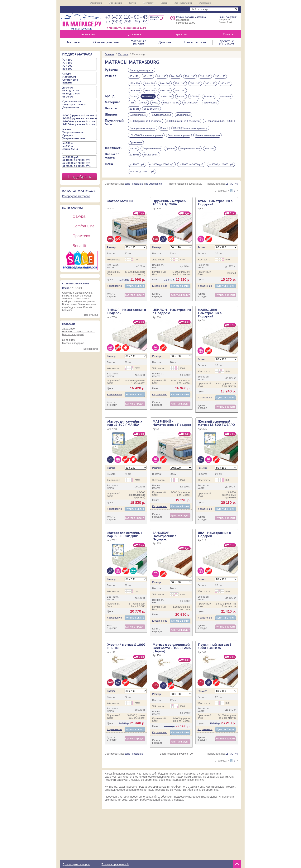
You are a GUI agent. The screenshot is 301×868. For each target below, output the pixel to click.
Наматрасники (195, 42)
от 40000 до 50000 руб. (142, 179)
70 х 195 (79, 63)
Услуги (132, 3)
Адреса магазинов (183, 3)
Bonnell (164, 134)
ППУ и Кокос (191, 106)
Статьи (164, 3)
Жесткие (209, 155)
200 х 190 (165, 92)
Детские (165, 42)
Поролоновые (210, 106)
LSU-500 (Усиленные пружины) (146, 141)
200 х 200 (180, 92)
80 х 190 (134, 77)
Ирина (66, 288)
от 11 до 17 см (79, 91)
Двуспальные (184, 120)
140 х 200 (165, 84)
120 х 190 (190, 77)
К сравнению (114, 295)
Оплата (228, 34)
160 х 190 (210, 84)
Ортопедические (106, 42)
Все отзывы (91, 315)
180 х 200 (150, 92)
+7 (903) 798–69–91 (127, 22)
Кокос (155, 106)
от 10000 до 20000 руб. (162, 172)
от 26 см (79, 97)
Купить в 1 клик (135, 295)
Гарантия (181, 34)
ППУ (132, 106)
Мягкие (133, 155)
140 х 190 (150, 84)
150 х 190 (180, 84)
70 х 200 (79, 66)
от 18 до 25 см (151, 113)
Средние (170, 155)
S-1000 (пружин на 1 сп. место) (183, 127)
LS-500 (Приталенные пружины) (190, 134)
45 (237, 193)
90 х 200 (175, 77)
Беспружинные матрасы (142, 134)
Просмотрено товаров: (76, 864)
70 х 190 (79, 60)
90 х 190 (162, 77)
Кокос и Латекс (171, 106)
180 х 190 (135, 92)
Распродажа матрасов (141, 70)
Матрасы (74, 42)
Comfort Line (166, 99)
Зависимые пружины (179, 141)
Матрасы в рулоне (138, 42)
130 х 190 (220, 77)
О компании (96, 3)
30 (232, 193)
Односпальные (138, 120)
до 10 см (134, 113)
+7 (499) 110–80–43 (127, 17)
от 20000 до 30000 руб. (191, 172)
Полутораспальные (161, 120)
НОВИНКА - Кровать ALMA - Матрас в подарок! (80, 332)
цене (127, 193)
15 (227, 193)
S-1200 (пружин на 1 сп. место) (79, 124)
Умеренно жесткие (190, 155)
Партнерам (148, 3)
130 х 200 (135, 84)
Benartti (181, 99)
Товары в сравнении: (115, 864)
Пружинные (136, 148)
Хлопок (143, 106)
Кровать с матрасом (227, 42)
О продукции (115, 3)
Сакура (133, 99)
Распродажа (205, 3)
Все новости (91, 349)
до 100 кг (79, 143)
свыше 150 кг (151, 163)
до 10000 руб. (137, 172)
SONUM (194, 99)
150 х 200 (195, 84)
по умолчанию (154, 193)
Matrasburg (79, 77)
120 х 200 (205, 77)
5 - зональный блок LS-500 (219, 127)
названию (138, 193)
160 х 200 (225, 84)
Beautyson (209, 99)
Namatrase (225, 99)
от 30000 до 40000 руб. (221, 172)
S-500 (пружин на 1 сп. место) (146, 127)
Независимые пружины (207, 141)
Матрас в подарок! (80, 342)
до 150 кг (134, 163)
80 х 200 (148, 77)
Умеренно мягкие (151, 155)
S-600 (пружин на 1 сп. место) (79, 118)
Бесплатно (88, 34)
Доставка (135, 34)
